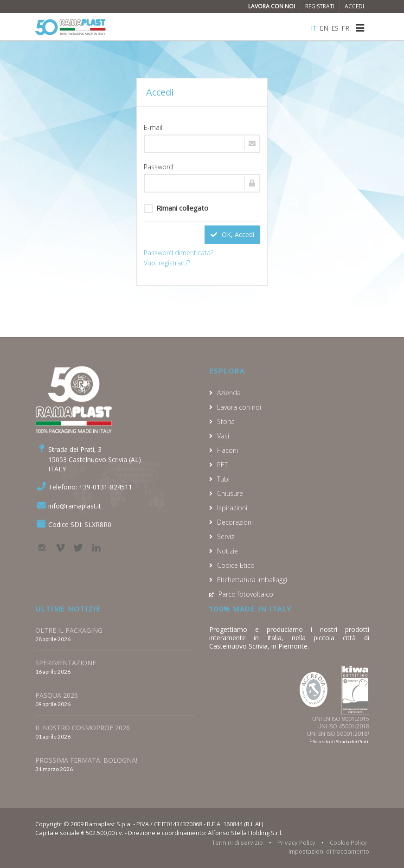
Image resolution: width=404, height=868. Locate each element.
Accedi (354, 6)
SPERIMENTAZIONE (66, 663)
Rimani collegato (176, 208)
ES (335, 28)
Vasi (223, 436)
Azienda (229, 393)
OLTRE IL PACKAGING (69, 630)
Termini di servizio (237, 842)
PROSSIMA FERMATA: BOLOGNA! (86, 760)
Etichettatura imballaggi (252, 580)
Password (158, 167)
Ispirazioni (232, 508)
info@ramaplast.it (75, 506)
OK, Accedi (232, 235)
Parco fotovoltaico (246, 594)
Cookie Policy (348, 842)
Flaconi (228, 450)
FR (345, 28)
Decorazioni (235, 522)
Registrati (320, 6)
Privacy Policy (296, 842)
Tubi (223, 479)
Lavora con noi (272, 6)
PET (222, 465)
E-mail (153, 127)
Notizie (228, 551)
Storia (226, 421)
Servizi (226, 537)
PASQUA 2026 (57, 695)
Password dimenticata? (179, 253)
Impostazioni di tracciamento (329, 851)
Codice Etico (236, 565)
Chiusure (230, 493)
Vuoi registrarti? (167, 263)
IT (314, 28)
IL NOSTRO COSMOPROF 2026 (83, 728)
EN (324, 28)
